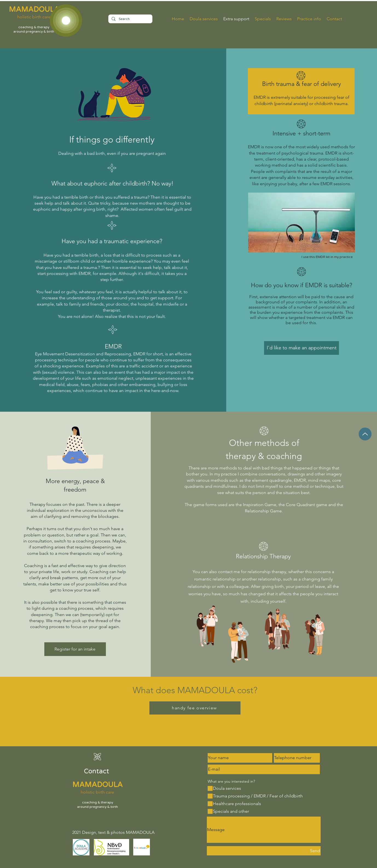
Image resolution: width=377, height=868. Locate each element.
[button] (309, 19)
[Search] (130, 19)
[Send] (264, 851)
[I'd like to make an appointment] (301, 348)
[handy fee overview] (195, 708)
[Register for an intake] (75, 649)
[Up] (365, 434)
